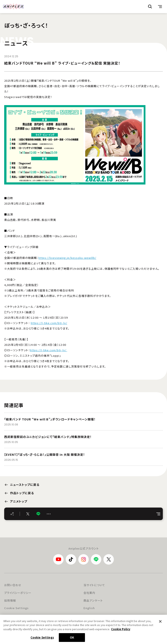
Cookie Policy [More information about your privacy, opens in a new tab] (121, 630)
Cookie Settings (16, 608)
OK (72, 638)
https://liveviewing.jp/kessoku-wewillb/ (67, 258)
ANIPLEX (13, 6)
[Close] (160, 622)
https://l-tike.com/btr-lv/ (49, 323)
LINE (38, 514)
